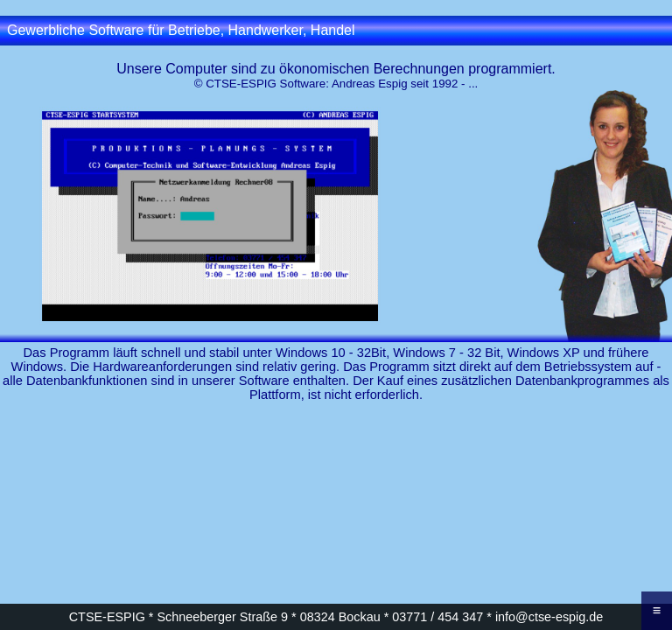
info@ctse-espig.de (549, 617)
